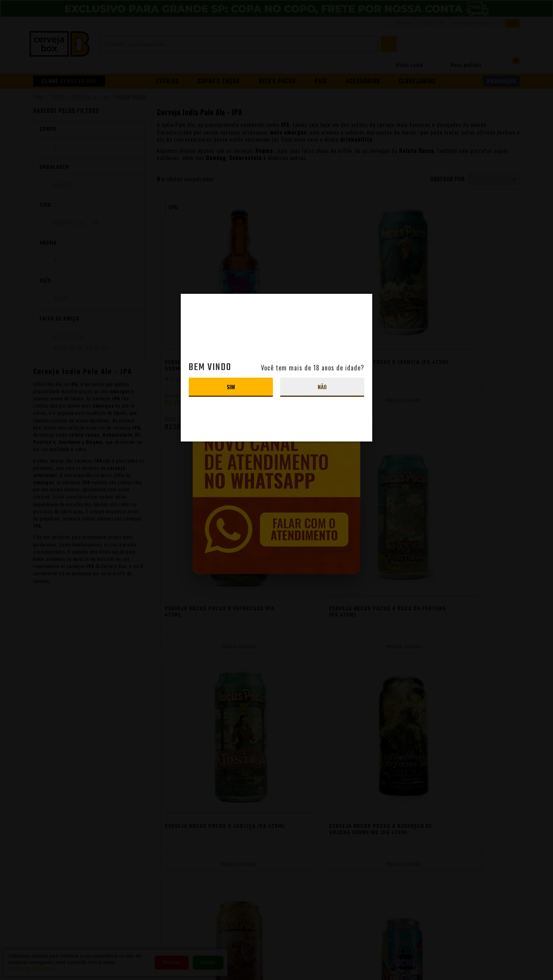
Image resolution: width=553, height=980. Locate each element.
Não (322, 387)
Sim (231, 387)
